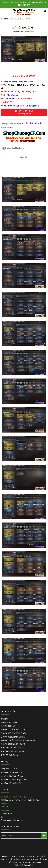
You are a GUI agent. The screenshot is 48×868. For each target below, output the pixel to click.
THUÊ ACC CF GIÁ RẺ (10, 755)
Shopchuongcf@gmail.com (12, 820)
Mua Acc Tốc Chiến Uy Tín (12, 772)
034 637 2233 (7, 807)
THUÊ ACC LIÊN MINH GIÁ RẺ (13, 751)
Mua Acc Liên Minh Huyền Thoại (14, 780)
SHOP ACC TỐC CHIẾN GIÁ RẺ (13, 730)
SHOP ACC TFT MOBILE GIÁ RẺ (14, 733)
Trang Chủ (5, 719)
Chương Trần (6, 813)
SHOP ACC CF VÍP (8, 726)
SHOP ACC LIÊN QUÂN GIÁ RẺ (13, 744)
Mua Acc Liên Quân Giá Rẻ (12, 783)
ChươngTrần (32, 106)
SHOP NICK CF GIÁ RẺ (10, 722)
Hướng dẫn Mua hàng (13, 148)
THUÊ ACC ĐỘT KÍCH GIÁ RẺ (12, 748)
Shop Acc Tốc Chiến (9, 769)
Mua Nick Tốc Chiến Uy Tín (12, 776)
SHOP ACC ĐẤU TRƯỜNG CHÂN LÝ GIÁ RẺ (18, 741)
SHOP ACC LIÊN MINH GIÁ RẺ (13, 737)
